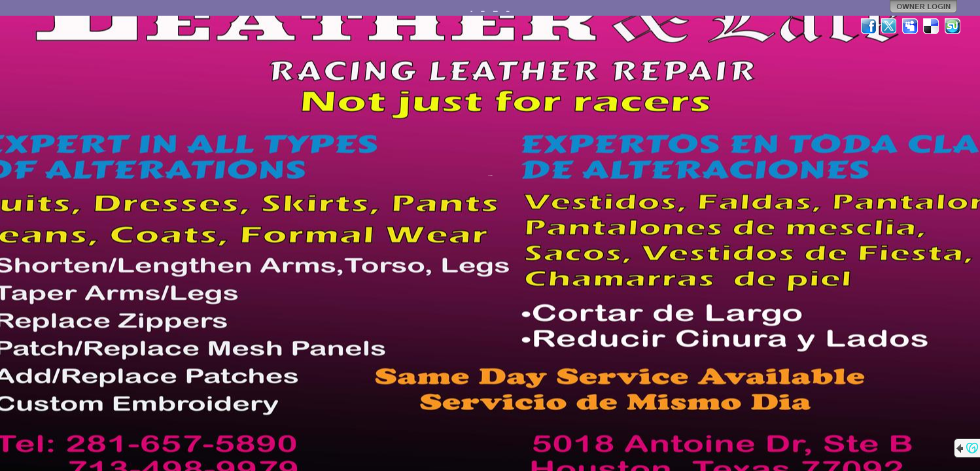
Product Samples (496, 10)
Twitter (890, 26)
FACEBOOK (482, 10)
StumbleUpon (953, 26)
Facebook (869, 26)
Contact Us (508, 10)
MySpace (911, 26)
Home (471, 10)
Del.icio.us (932, 26)
